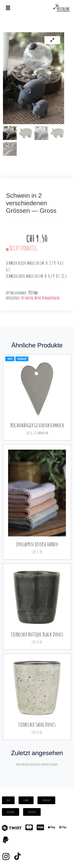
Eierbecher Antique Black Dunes (37, 634)
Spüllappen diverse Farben (37, 544)
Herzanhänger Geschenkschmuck (37, 425)
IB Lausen (27, 298)
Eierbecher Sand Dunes (37, 724)
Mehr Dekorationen (47, 298)
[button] (8, 8)
